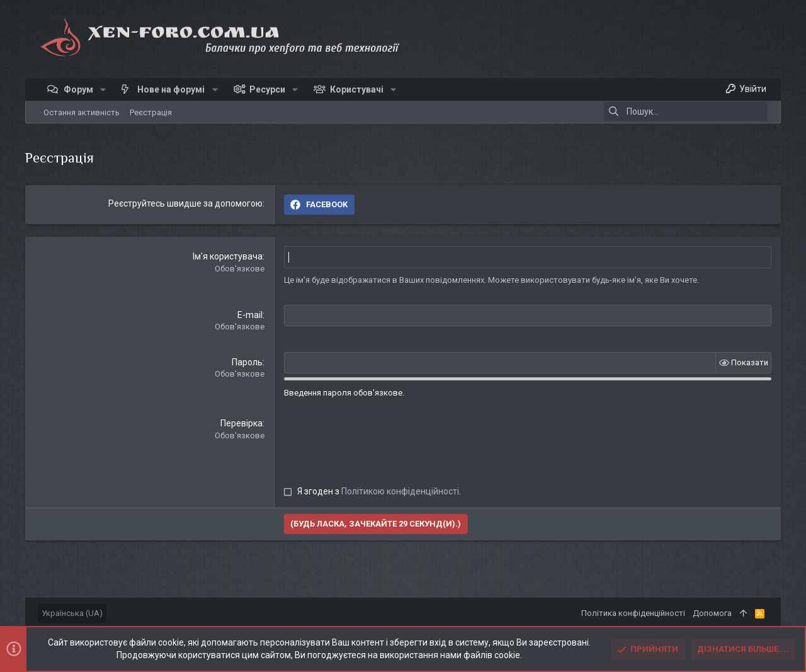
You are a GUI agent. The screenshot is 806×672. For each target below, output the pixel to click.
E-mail (250, 314)
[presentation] (380, 441)
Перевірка (241, 423)
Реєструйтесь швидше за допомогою (185, 203)
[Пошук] (686, 111)
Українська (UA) (72, 613)
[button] (103, 89)
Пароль (247, 362)
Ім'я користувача (228, 256)
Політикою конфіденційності (400, 491)
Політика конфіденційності (633, 613)
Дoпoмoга (712, 613)
